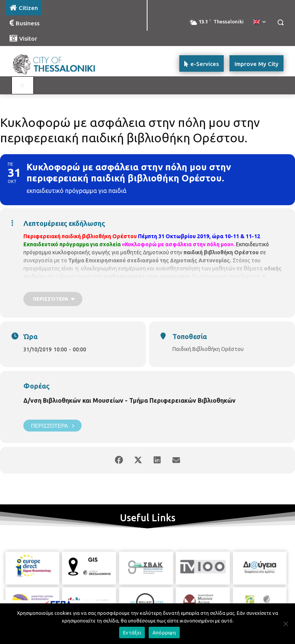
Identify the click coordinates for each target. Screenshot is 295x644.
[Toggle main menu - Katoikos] (23, 86)
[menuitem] (259, 22)
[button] (280, 22)
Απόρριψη (164, 632)
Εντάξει (132, 632)
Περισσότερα (52, 426)
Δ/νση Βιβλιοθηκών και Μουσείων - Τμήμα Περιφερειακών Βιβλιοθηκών (129, 400)
